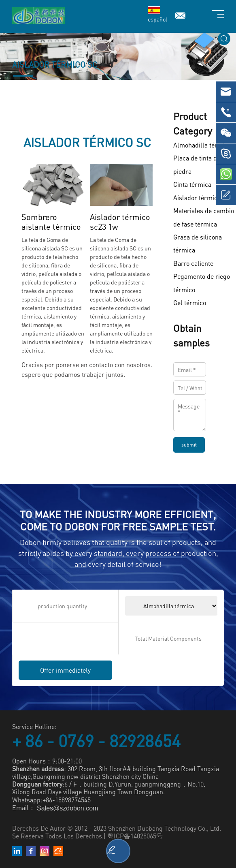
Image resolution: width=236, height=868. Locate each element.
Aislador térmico (197, 198)
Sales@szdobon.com (67, 808)
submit (189, 445)
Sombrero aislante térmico (51, 222)
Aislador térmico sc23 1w (120, 222)
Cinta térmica (192, 185)
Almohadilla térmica (202, 145)
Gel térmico (190, 303)
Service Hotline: (34, 726)
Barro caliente (193, 263)
